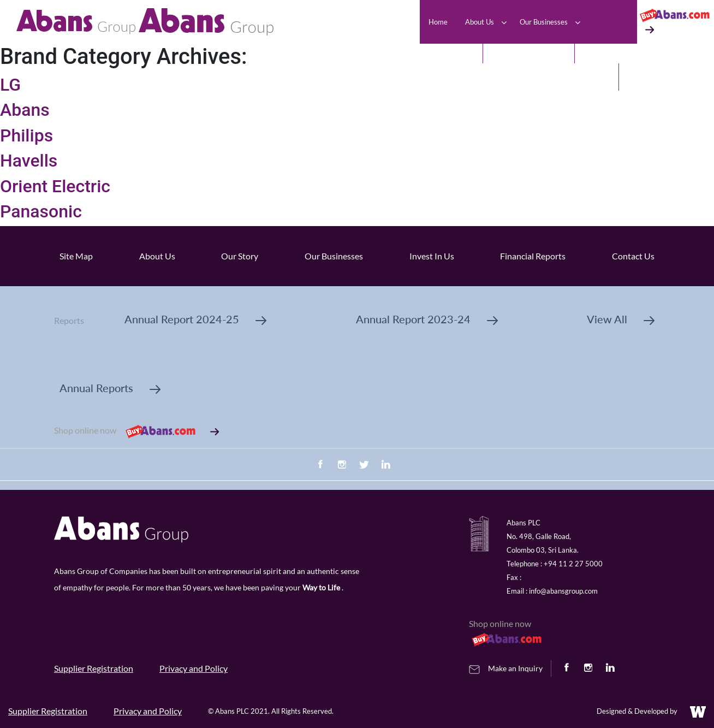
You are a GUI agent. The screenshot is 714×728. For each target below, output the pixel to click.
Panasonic (41, 211)
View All (621, 319)
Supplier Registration (94, 668)
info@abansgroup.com (563, 591)
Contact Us (633, 256)
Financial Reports (533, 256)
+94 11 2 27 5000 (573, 564)
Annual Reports (110, 388)
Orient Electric (55, 186)
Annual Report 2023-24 (427, 319)
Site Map (76, 256)
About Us (157, 256)
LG (10, 85)
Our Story (240, 256)
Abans (25, 110)
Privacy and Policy (194, 668)
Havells (29, 161)
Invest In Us (432, 256)
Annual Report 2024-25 (195, 319)
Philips (26, 135)
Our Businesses (334, 256)
